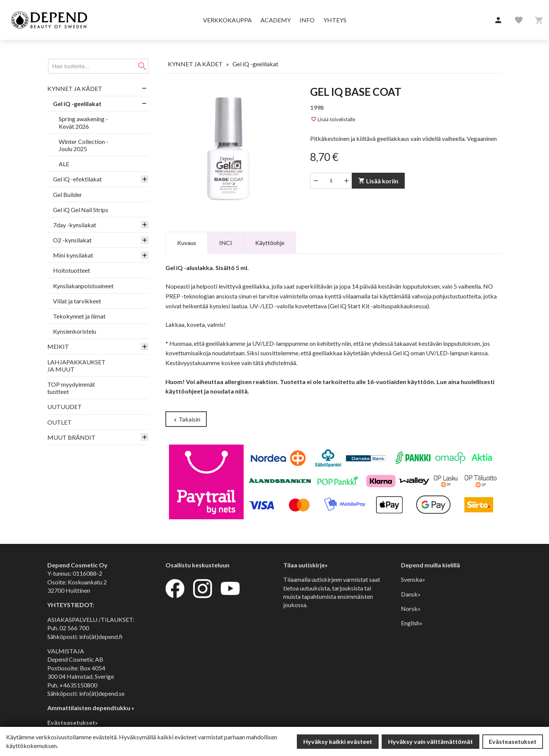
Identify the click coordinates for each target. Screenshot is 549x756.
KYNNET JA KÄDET (75, 88)
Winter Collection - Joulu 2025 (83, 145)
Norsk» (411, 608)
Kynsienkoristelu (75, 331)
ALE (64, 164)
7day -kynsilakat (75, 225)
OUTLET (59, 422)
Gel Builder (68, 194)
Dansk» (411, 594)
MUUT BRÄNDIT (71, 437)
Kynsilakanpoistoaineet (83, 286)
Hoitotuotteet (72, 270)
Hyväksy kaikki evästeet (338, 741)
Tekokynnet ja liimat (79, 316)
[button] (498, 20)
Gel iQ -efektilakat (77, 179)
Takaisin (186, 419)
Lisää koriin (378, 181)
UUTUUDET (65, 407)
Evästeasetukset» (73, 722)
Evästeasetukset (513, 741)
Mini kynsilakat (73, 255)
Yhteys (335, 20)
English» (412, 623)
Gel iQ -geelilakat (77, 104)
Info (307, 20)
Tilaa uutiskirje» (306, 565)
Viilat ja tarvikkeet (77, 301)
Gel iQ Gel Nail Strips (81, 210)
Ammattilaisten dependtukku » (91, 708)
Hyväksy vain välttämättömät (430, 741)
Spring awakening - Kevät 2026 (83, 122)
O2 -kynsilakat (72, 240)
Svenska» (413, 579)
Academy (276, 20)
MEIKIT (58, 346)
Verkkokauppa (227, 20)
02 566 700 (74, 628)
